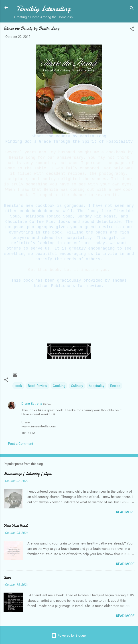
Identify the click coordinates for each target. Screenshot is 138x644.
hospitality (97, 386)
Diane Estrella (32, 404)
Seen (7, 578)
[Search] (132, 9)
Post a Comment (21, 444)
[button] (132, 29)
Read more (125, 512)
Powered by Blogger (69, 636)
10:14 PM (28, 433)
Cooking (59, 386)
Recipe (115, 386)
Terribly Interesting (44, 9)
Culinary (77, 386)
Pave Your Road (15, 526)
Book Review (37, 386)
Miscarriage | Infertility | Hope (27, 474)
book (18, 386)
